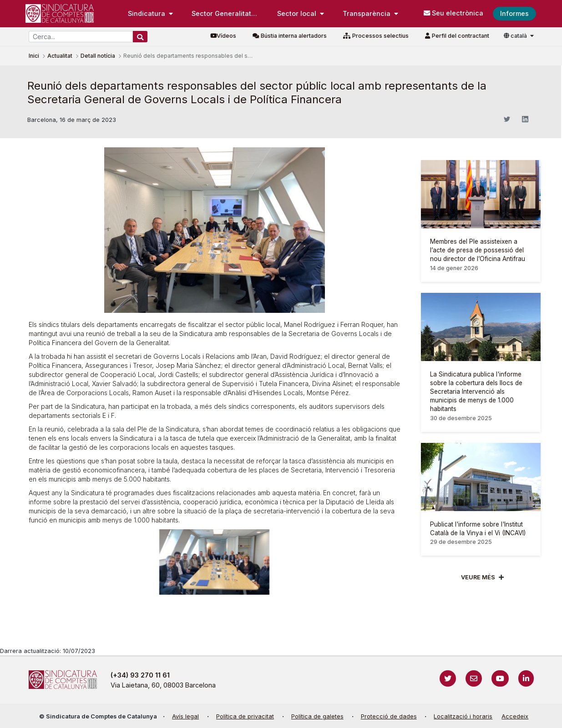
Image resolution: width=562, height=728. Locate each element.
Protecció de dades (389, 716)
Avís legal (185, 716)
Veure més (478, 577)
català (516, 36)
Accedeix (515, 716)
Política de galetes (317, 716)
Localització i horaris (463, 716)
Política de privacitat (245, 716)
